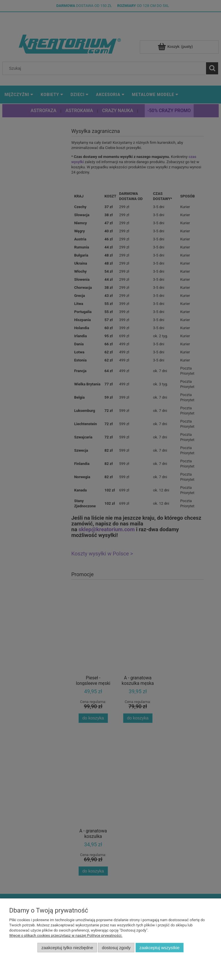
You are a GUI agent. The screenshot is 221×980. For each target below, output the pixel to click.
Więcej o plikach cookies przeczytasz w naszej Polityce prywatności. (66, 935)
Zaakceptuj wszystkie (159, 948)
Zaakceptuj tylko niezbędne (67, 948)
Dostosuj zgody (116, 948)
